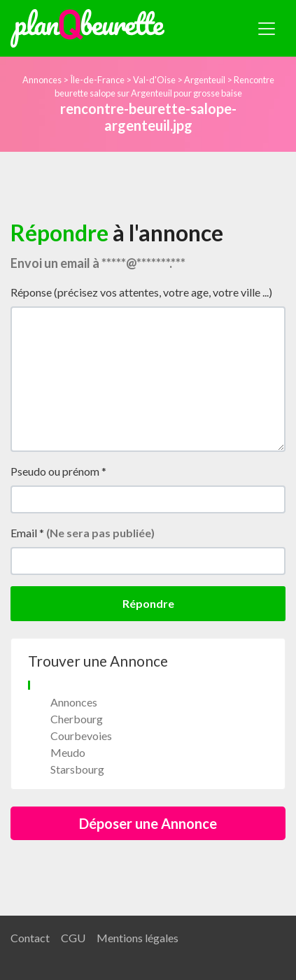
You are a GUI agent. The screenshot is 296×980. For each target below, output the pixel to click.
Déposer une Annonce (148, 823)
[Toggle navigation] (267, 29)
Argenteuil (205, 80)
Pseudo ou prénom (58, 471)
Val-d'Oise (154, 80)
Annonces (42, 80)
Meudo (68, 752)
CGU (73, 938)
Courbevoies (81, 736)
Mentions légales (138, 938)
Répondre (148, 603)
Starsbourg (77, 769)
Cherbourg (77, 719)
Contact (30, 938)
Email (83, 533)
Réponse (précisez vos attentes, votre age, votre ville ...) (141, 292)
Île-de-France (97, 80)
